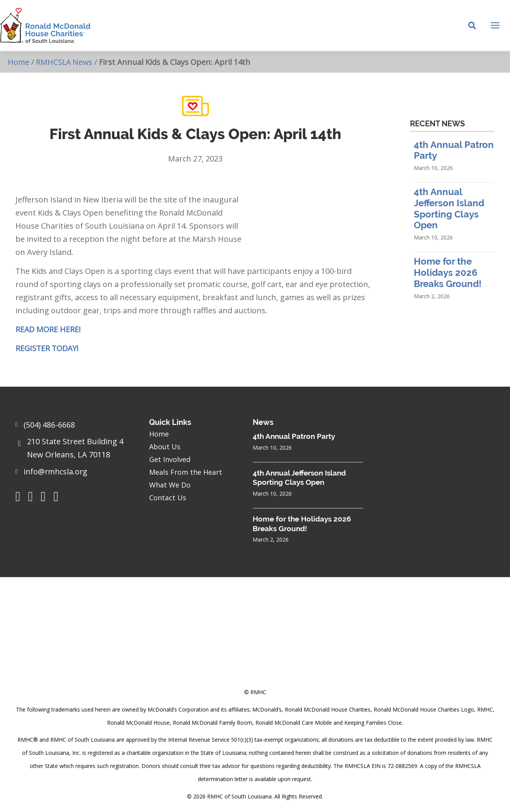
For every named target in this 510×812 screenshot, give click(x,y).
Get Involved (170, 459)
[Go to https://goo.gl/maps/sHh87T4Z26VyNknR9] (75, 450)
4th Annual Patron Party (294, 436)
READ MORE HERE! (48, 332)
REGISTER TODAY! (48, 351)
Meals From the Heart (186, 472)
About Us (165, 447)
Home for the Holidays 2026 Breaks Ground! (448, 275)
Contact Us (168, 498)
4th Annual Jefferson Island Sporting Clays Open (449, 211)
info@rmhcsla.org (56, 472)
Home (19, 64)
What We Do (170, 485)
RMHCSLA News (65, 64)
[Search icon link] (472, 27)
